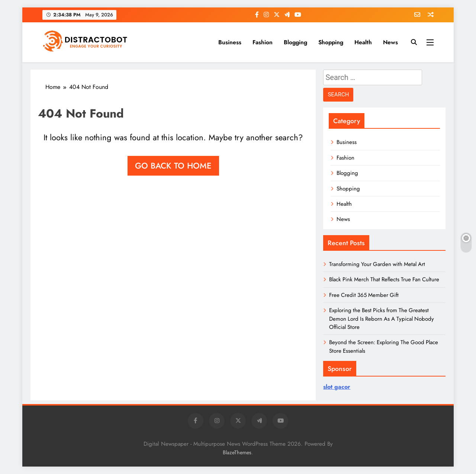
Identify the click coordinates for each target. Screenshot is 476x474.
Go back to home (173, 166)
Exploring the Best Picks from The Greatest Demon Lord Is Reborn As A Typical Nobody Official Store (382, 319)
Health (363, 42)
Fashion (263, 42)
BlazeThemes (237, 452)
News (390, 42)
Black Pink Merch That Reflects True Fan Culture (384, 279)
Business (230, 42)
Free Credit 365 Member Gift (364, 295)
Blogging (295, 42)
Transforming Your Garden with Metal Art (377, 264)
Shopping (331, 42)
